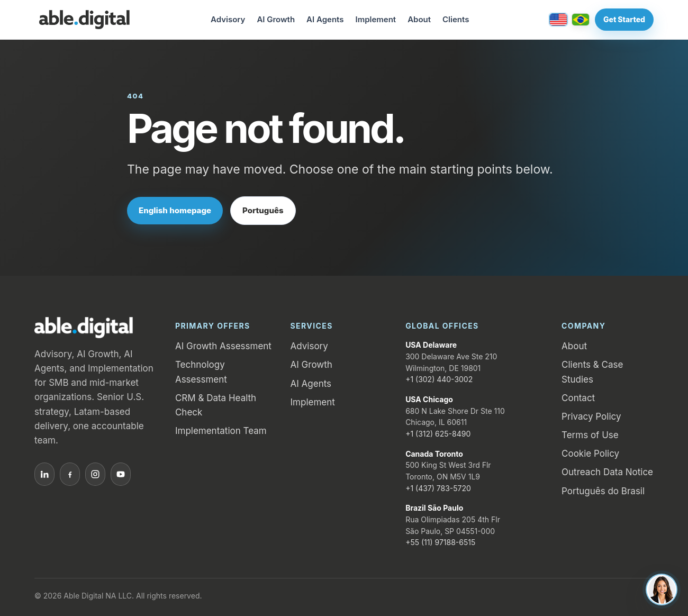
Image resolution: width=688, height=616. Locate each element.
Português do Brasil (603, 491)
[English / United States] (558, 20)
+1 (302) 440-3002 (439, 379)
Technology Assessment (201, 372)
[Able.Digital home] (84, 20)
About (419, 19)
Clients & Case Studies (592, 372)
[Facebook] (70, 474)
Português (263, 210)
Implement (375, 19)
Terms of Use (590, 435)
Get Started (624, 19)
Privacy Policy (591, 416)
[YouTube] (121, 474)
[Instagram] (95, 474)
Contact (578, 398)
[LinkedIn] (44, 474)
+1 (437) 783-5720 (438, 488)
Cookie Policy (590, 454)
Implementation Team (221, 431)
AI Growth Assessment (223, 346)
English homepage (175, 210)
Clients (456, 19)
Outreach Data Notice (607, 472)
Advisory (228, 19)
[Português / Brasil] (581, 20)
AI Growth (276, 19)
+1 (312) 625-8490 (438, 434)
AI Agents (325, 19)
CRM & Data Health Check (216, 405)
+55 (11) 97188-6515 (440, 542)
